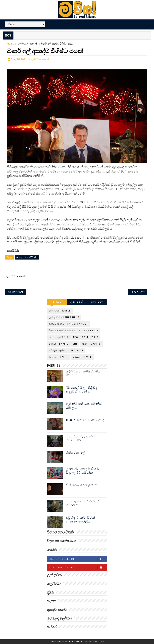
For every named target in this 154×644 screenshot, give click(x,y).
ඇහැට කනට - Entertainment (68, 324)
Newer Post (16, 292)
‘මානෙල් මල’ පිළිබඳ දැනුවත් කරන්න (82, 390)
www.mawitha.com (95, 642)
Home (11, 44)
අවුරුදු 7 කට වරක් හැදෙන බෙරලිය (81, 520)
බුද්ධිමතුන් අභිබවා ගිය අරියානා (83, 374)
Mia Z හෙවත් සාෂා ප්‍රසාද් (85, 420)
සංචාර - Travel (82, 357)
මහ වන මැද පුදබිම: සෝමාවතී (82, 439)
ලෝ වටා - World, (40, 59)
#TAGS (57, 302)
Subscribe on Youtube (78, 568)
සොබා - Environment (63, 344)
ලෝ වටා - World (27, 44)
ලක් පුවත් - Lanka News (64, 318)
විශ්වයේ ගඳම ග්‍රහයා (82, 485)
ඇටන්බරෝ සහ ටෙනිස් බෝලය (84, 406)
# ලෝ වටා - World (27, 257)
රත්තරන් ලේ (76, 453)
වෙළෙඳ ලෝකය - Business (66, 351)
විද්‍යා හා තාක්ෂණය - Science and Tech (74, 331)
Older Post (138, 292)
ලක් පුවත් (77, 302)
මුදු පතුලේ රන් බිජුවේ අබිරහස (83, 504)
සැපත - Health (58, 357)
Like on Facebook (78, 559)
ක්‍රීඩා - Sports (92, 344)
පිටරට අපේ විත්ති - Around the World (74, 338)
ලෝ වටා (97, 302)
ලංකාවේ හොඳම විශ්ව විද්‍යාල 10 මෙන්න (83, 471)
